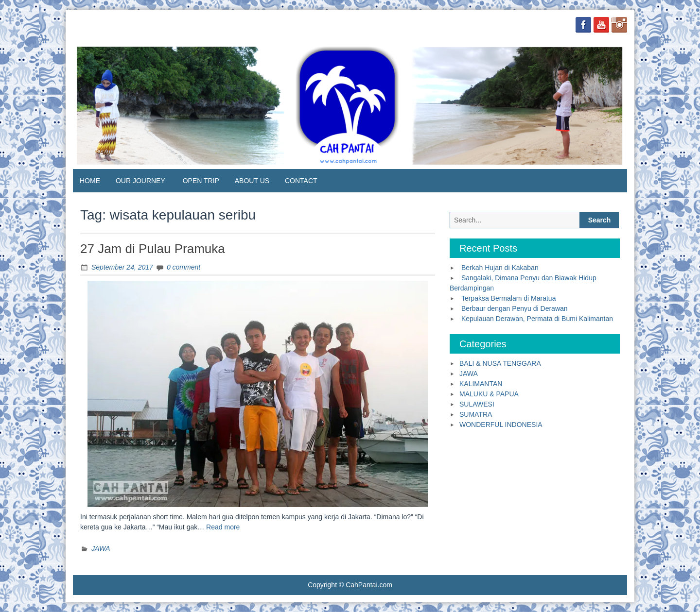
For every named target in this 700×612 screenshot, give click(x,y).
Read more (223, 527)
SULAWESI (477, 404)
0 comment (184, 267)
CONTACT (301, 181)
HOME (90, 181)
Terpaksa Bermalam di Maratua (509, 298)
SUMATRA (476, 414)
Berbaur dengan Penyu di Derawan (515, 308)
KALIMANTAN (481, 384)
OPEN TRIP (201, 181)
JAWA (101, 548)
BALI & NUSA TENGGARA (500, 363)
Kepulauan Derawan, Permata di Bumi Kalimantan (537, 319)
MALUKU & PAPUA (489, 394)
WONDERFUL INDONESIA (501, 425)
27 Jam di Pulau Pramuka (153, 249)
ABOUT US (252, 181)
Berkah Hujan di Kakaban (500, 268)
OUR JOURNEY (140, 181)
